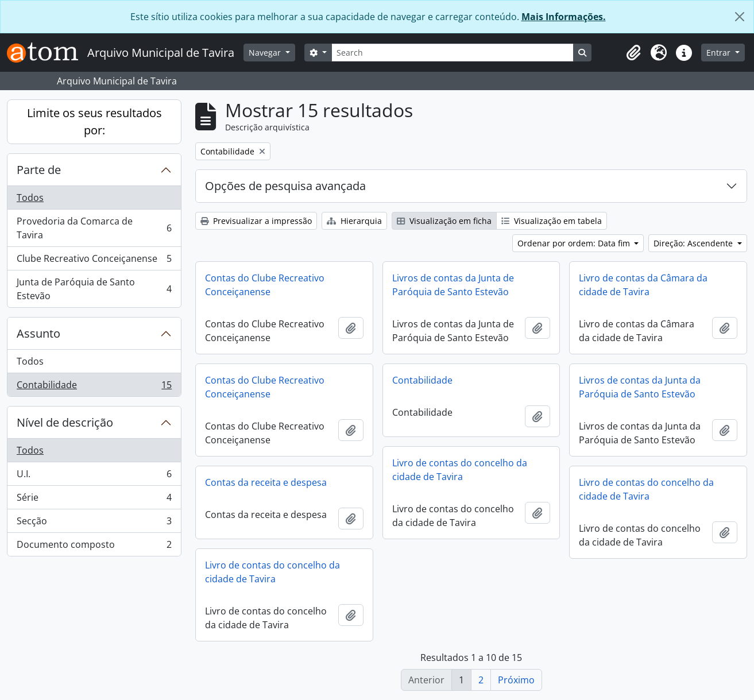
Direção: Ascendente (694, 243)
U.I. (94, 476)
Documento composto (94, 547)
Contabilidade (94, 387)
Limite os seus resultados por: (94, 121)
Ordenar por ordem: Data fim (575, 243)
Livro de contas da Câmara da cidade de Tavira (643, 285)
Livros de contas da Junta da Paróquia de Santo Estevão (640, 387)
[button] (633, 53)
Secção (94, 523)
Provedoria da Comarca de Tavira (94, 228)
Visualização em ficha (444, 221)
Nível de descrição (65, 422)
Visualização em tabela (552, 221)
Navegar (266, 53)
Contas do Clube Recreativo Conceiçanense (265, 285)
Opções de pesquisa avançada (285, 186)
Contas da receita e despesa (266, 482)
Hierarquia (354, 221)
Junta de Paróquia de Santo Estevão (94, 289)
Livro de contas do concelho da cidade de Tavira (460, 470)
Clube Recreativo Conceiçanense (94, 261)
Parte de (39, 170)
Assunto (38, 333)
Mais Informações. (564, 17)
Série (94, 500)
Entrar (720, 53)
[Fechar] (740, 17)
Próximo (516, 680)
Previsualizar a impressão (256, 221)
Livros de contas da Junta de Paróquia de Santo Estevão (453, 285)
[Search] (453, 53)
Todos (30, 198)
